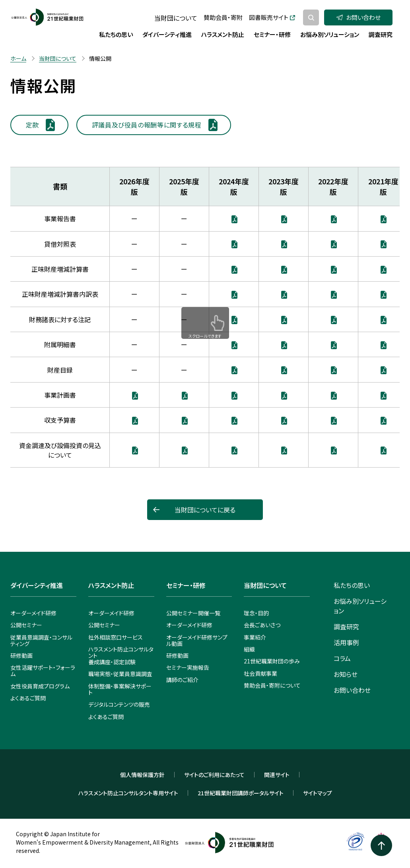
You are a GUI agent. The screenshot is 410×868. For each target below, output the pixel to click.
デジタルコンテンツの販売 (119, 704)
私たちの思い (352, 585)
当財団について (176, 18)
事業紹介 (255, 637)
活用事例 (346, 642)
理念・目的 (256, 613)
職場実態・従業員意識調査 (120, 674)
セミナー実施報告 (188, 667)
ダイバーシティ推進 (37, 585)
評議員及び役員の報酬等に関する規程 (147, 125)
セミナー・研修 (186, 585)
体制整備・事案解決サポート (120, 689)
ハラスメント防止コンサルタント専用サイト (128, 793)
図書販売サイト (272, 17)
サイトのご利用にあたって (214, 775)
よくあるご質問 (28, 698)
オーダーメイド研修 (33, 613)
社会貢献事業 (260, 673)
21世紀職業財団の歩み (272, 661)
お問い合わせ (359, 17)
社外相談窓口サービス (116, 637)
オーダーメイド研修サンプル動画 (197, 640)
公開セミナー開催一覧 (193, 613)
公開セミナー (26, 625)
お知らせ (346, 674)
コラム (342, 658)
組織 (249, 649)
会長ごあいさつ (262, 625)
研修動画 (21, 655)
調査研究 (346, 626)
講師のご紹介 (182, 680)
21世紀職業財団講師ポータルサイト (241, 793)
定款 (32, 125)
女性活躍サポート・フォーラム (43, 671)
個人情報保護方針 (142, 775)
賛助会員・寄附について (272, 685)
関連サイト (277, 775)
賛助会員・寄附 (223, 17)
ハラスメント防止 (111, 585)
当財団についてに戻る (205, 510)
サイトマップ (318, 793)
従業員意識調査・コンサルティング (41, 640)
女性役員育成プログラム (40, 686)
